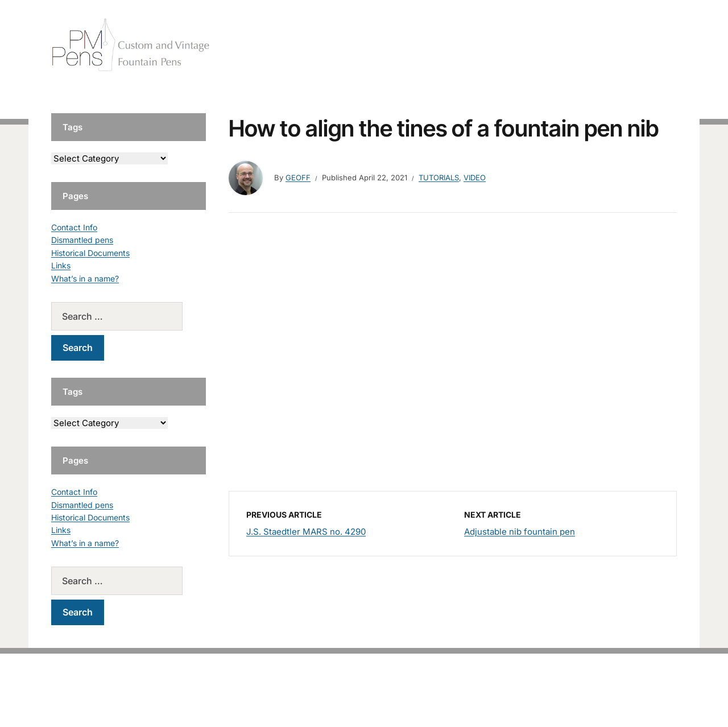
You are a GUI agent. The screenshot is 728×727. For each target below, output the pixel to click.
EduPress (388, 700)
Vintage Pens (595, 45)
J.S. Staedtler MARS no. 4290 (306, 532)
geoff (298, 177)
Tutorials (653, 45)
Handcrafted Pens (518, 45)
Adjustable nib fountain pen (520, 532)
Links (61, 265)
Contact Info (74, 227)
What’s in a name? (85, 278)
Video (475, 177)
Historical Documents (90, 253)
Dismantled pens (82, 240)
